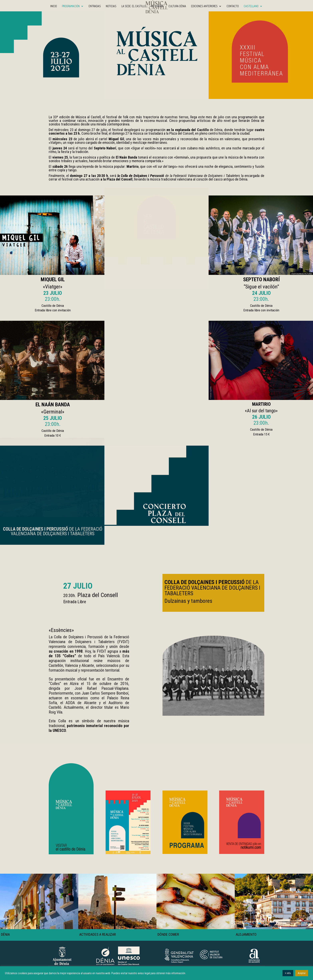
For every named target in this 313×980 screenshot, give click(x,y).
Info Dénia (157, 6)
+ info (288, 973)
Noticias (111, 6)
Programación (71, 6)
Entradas (95, 6)
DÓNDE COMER (168, 934)
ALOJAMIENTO (246, 934)
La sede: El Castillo (134, 6)
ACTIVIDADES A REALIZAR (98, 934)
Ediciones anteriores (204, 6)
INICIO (54, 6)
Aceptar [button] (302, 973)
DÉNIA (5, 934)
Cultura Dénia (177, 6)
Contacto (233, 6)
